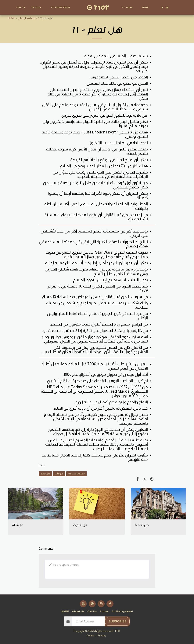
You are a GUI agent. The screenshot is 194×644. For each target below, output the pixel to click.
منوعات (59, 474)
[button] (38, 8)
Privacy (102, 636)
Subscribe (117, 621)
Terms (90, 636)
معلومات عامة (77, 474)
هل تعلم (45, 474)
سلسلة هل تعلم (28, 18)
